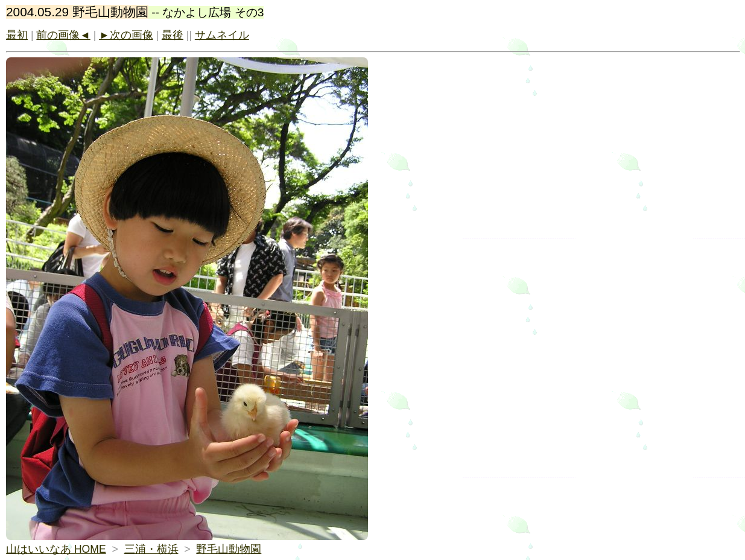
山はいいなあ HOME (56, 549)
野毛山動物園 (229, 549)
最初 (17, 35)
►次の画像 (126, 35)
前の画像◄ (63, 35)
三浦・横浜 (151, 549)
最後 (173, 35)
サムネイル (222, 35)
